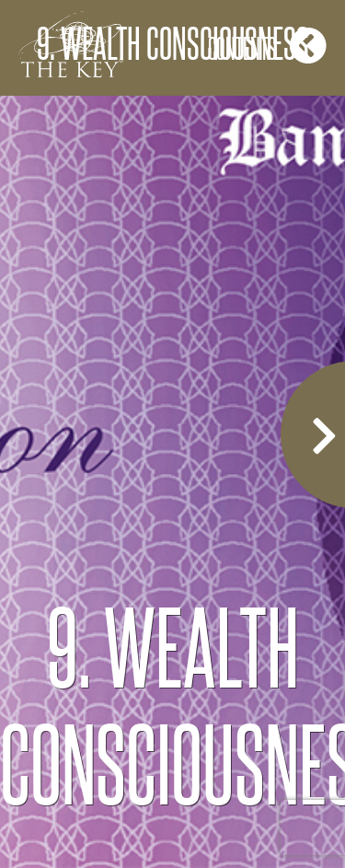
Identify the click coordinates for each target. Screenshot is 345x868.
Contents (267, 46)
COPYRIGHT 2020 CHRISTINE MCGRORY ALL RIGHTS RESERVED (172, 810)
